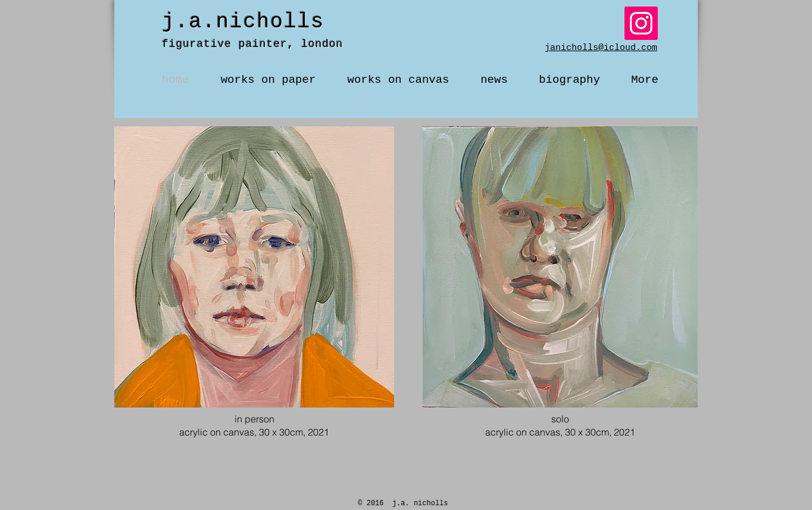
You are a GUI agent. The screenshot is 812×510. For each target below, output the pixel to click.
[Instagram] (641, 23)
